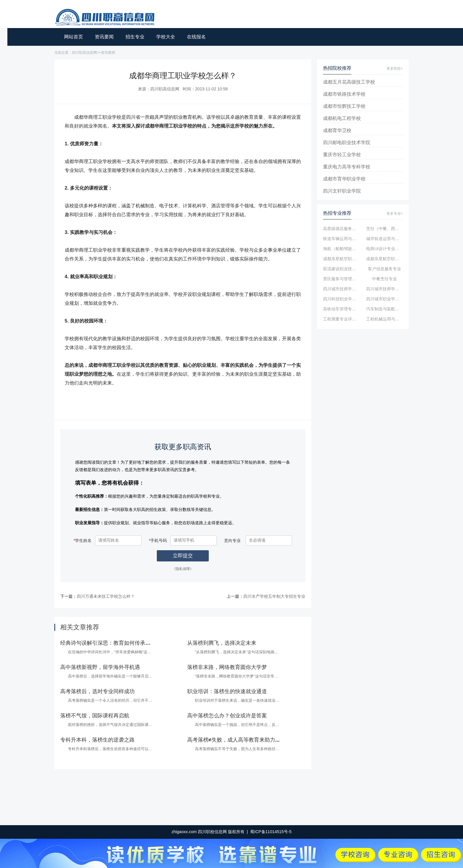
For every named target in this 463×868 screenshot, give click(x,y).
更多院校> (395, 69)
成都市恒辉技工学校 (344, 106)
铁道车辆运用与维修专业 (341, 239)
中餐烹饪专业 (384, 279)
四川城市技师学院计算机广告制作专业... (384, 289)
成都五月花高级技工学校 (349, 82)
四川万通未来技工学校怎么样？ (106, 596)
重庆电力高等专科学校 (347, 167)
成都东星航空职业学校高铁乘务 (341, 259)
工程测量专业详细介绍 (341, 319)
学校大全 (166, 37)
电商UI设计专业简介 (384, 249)
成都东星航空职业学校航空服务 (384, 259)
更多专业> (395, 214)
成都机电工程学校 (342, 118)
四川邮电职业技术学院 (347, 143)
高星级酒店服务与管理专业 (341, 229)
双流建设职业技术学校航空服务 (341, 269)
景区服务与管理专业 (341, 279)
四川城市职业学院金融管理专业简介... (384, 299)
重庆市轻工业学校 (342, 155)
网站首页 (74, 37)
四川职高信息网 (84, 53)
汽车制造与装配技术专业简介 (384, 309)
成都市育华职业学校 (344, 179)
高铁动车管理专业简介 (341, 309)
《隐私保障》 (183, 569)
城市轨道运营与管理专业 (384, 239)
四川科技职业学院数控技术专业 (341, 299)
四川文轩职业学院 (342, 191)
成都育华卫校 (337, 130)
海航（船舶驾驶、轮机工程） (341, 249)
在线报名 (196, 37)
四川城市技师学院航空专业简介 (341, 289)
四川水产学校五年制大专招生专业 (274, 596)
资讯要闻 (104, 37)
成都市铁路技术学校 (344, 94)
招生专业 (135, 37)
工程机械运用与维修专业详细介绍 (384, 319)
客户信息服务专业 (384, 269)
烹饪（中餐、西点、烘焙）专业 (384, 229)
